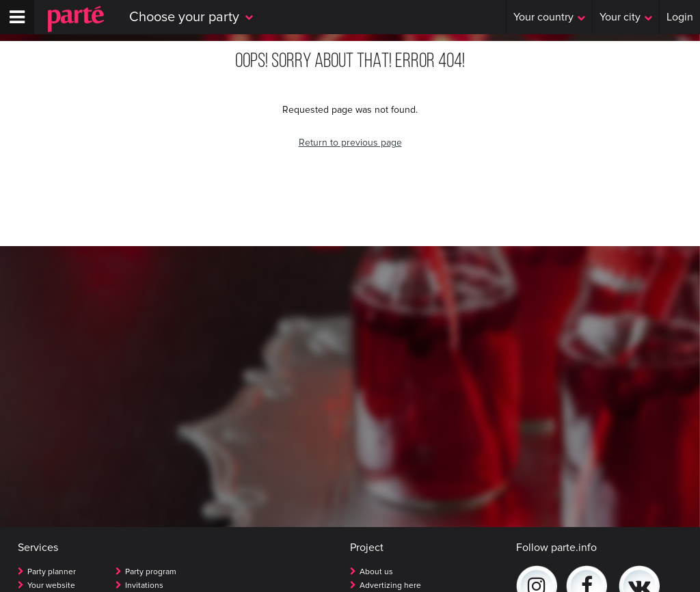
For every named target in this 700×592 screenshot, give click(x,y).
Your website (51, 586)
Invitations (144, 586)
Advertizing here (390, 586)
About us (376, 572)
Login (680, 17)
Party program (151, 572)
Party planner (52, 572)
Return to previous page (350, 143)
